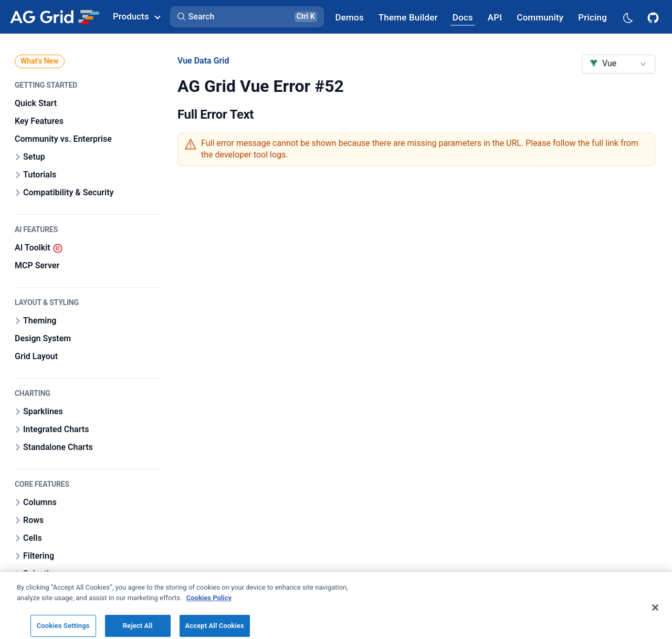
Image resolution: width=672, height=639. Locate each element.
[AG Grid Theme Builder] (408, 17)
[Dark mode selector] (627, 17)
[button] (247, 17)
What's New (40, 61)
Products (136, 16)
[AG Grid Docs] (463, 17)
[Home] (54, 17)
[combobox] (618, 64)
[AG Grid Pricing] (592, 17)
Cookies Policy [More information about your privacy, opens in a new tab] (209, 618)
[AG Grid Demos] (350, 17)
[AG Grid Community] (540, 17)
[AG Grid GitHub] (654, 17)
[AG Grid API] (495, 17)
